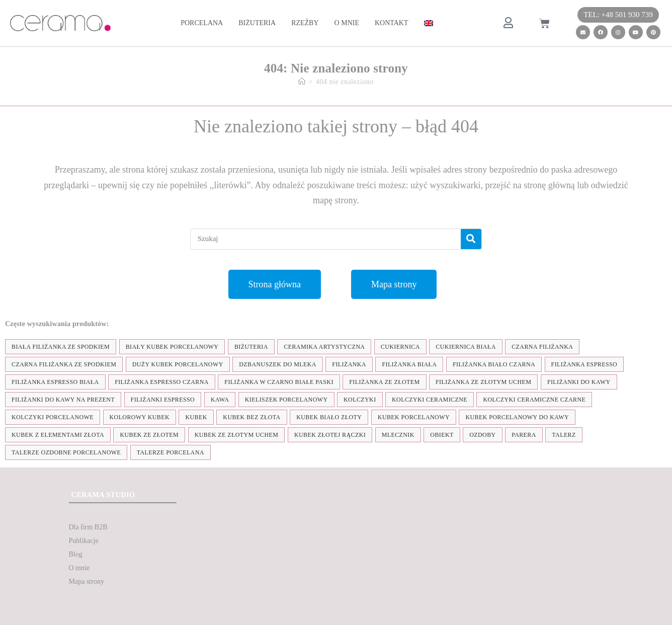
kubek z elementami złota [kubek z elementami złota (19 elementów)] (58, 435)
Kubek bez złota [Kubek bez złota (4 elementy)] (251, 417)
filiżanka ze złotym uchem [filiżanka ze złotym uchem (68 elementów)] (483, 382)
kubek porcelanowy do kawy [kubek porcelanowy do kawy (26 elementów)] (517, 417)
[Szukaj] (471, 239)
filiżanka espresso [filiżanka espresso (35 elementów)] (584, 364)
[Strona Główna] (302, 82)
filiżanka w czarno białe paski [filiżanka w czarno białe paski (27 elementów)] (279, 382)
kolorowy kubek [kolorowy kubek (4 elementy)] (140, 417)
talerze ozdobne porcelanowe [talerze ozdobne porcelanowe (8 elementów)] (66, 452)
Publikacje (84, 541)
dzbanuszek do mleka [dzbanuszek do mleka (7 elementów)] (278, 364)
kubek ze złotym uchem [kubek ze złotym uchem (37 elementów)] (237, 435)
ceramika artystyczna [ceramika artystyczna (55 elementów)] (324, 347)
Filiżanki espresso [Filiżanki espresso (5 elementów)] (163, 400)
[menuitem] (429, 23)
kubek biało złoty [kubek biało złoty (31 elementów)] (329, 417)
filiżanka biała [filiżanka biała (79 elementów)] (409, 364)
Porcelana (202, 23)
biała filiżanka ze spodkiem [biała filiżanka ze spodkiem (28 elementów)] (61, 347)
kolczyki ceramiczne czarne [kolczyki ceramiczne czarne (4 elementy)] (534, 400)
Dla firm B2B (88, 527)
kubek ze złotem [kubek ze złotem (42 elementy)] (149, 435)
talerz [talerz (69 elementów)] (564, 435)
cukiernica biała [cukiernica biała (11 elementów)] (466, 347)
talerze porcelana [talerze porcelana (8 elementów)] (171, 452)
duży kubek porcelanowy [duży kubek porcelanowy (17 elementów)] (178, 364)
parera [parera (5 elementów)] (524, 435)
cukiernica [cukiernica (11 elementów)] (400, 347)
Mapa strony (87, 581)
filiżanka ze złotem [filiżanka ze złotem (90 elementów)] (384, 382)
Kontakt (392, 23)
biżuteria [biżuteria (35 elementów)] (251, 347)
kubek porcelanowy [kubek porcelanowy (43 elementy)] (414, 417)
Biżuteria (257, 23)
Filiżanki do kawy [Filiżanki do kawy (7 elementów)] (579, 382)
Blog (76, 554)
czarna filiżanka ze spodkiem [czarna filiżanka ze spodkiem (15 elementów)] (64, 364)
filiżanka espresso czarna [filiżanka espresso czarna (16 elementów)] (162, 382)
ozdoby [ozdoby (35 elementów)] (482, 435)
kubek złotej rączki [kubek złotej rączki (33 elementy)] (330, 435)
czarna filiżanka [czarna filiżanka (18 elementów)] (542, 347)
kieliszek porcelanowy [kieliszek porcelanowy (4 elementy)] (286, 400)
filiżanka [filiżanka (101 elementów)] (349, 364)
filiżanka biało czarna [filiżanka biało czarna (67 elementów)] (494, 364)
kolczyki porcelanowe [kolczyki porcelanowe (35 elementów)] (53, 417)
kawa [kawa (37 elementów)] (220, 400)
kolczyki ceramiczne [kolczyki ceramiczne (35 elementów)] (430, 400)
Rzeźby (305, 23)
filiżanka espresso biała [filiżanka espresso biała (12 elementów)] (55, 382)
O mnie (347, 23)
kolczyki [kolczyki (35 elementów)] (360, 400)
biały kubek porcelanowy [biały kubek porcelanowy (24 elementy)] (172, 347)
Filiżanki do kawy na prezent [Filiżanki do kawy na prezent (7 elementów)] (63, 400)
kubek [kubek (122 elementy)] (196, 417)
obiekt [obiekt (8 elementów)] (442, 435)
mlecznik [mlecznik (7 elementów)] (398, 435)
